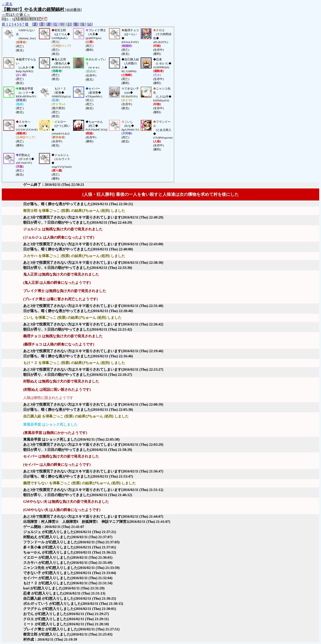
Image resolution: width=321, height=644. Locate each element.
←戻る (7, 4)
